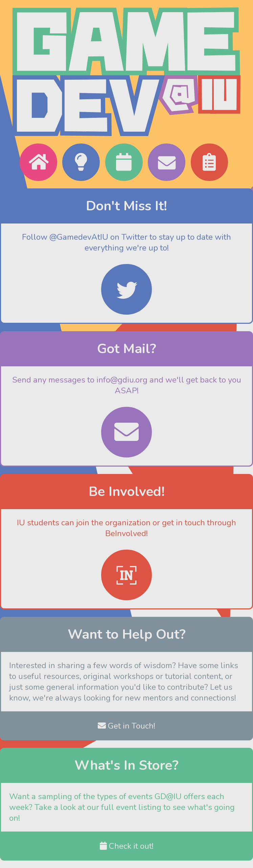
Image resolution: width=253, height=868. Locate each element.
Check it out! (127, 846)
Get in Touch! (127, 726)
